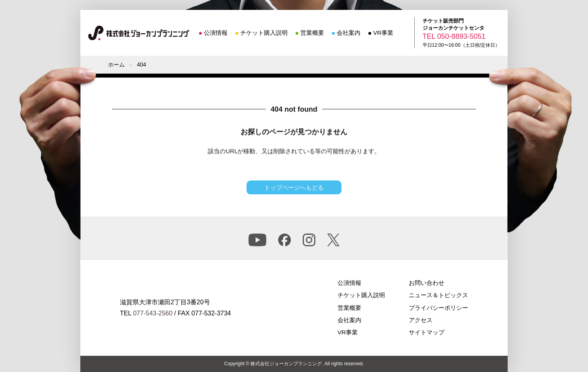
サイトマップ (427, 332)
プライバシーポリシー (438, 308)
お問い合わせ (427, 283)
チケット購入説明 (264, 33)
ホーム (116, 65)
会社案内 (349, 33)
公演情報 (216, 33)
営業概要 (312, 33)
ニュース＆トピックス (438, 295)
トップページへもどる (294, 189)
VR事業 (383, 33)
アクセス (421, 320)
